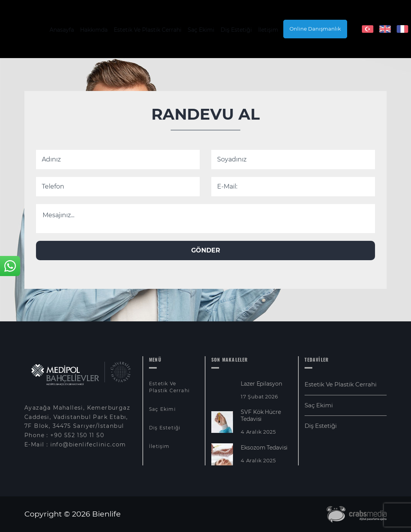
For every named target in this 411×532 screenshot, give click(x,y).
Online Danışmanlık (315, 29)
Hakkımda (94, 30)
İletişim (268, 30)
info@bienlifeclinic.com (88, 444)
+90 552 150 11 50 (77, 435)
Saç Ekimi (201, 30)
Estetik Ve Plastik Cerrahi (148, 30)
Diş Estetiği (236, 30)
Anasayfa (62, 30)
